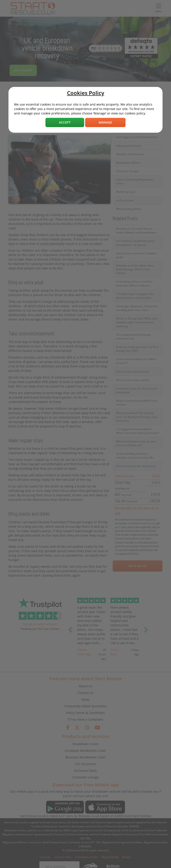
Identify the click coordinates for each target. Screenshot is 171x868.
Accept (65, 122)
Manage (105, 122)
